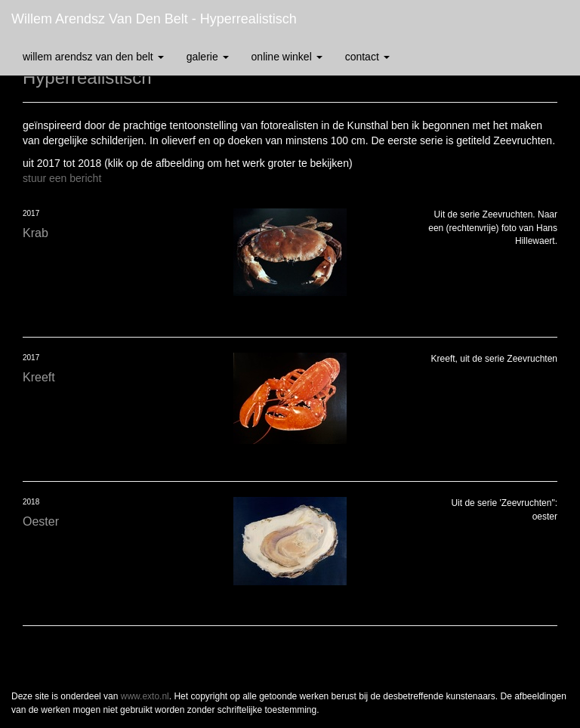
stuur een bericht (62, 178)
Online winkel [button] (287, 57)
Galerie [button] (208, 57)
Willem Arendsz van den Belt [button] (93, 57)
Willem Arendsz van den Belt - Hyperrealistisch (154, 19)
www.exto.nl (145, 696)
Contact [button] (367, 57)
